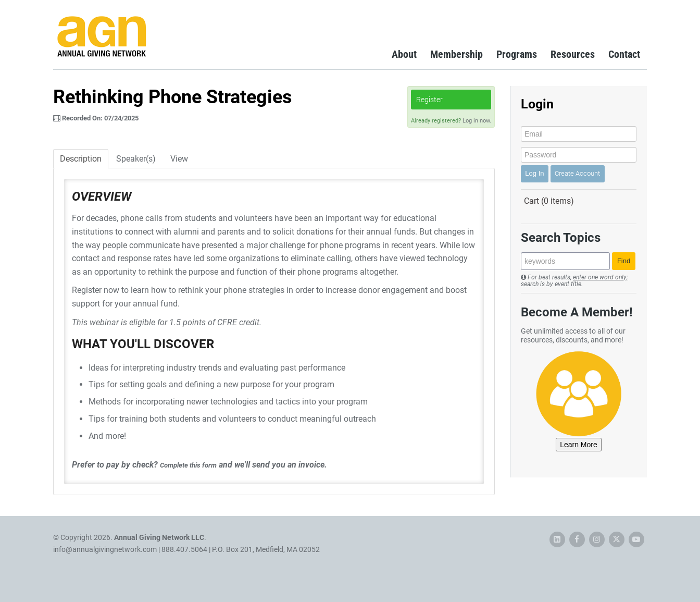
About (404, 54)
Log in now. (477, 121)
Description (81, 159)
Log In (534, 173)
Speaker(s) (136, 159)
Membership (457, 54)
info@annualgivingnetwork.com (105, 549)
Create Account (577, 173)
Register (429, 100)
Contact (624, 54)
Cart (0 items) (549, 201)
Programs (517, 54)
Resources (573, 54)
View (179, 159)
